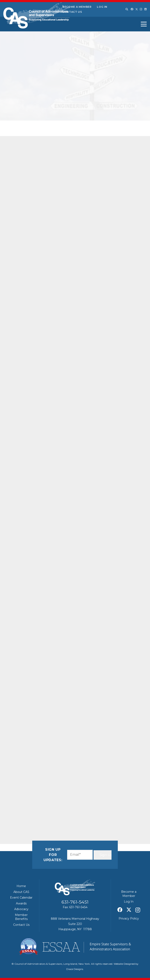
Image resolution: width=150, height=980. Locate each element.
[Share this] (30, 811)
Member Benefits (21, 917)
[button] (127, 9)
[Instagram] (141, 9)
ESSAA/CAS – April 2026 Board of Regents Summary (123, 143)
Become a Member (77, 7)
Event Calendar (21, 898)
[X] (137, 9)
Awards (21, 903)
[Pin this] (60, 811)
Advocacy (21, 909)
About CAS (21, 892)
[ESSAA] (75, 947)
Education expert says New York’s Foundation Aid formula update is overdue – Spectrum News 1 (123, 249)
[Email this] (20, 811)
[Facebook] (132, 9)
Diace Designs (75, 969)
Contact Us (72, 12)
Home (21, 886)
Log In (102, 7)
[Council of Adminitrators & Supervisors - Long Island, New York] (37, 15)
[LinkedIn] (146, 9)
